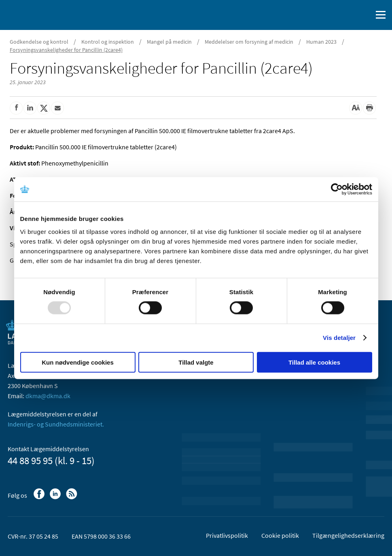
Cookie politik (280, 535)
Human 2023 (321, 42)
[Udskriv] (369, 108)
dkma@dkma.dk (48, 396)
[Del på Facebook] (16, 108)
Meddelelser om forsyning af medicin (249, 42)
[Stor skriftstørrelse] (356, 108)
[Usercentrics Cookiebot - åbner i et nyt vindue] (337, 189)
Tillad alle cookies (314, 362)
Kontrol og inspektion (108, 42)
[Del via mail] (57, 108)
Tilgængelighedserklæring (348, 535)
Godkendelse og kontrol (39, 42)
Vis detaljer (339, 338)
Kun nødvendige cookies (78, 362)
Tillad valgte (196, 362)
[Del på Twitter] (44, 108)
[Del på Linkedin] (30, 108)
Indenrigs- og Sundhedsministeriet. (56, 424)
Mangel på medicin (169, 42)
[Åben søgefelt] (364, 15)
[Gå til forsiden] (40, 14)
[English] (345, 15)
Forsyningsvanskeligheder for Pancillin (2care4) (66, 50)
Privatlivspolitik (227, 535)
